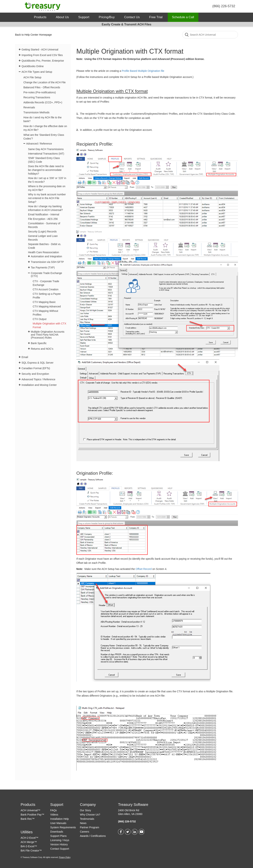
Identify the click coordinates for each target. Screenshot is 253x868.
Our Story (85, 810)
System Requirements (63, 827)
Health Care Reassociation (44, 252)
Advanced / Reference (39, 144)
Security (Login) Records (42, 232)
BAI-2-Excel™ (29, 846)
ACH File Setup (32, 77)
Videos (54, 815)
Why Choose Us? (90, 815)
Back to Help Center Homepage (33, 35)
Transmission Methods (36, 112)
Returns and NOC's (42, 349)
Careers (85, 832)
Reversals (29, 107)
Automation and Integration (46, 256)
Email (25, 357)
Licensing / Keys (60, 840)
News (83, 823)
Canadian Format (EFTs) (36, 368)
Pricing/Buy (107, 17)
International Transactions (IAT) (46, 154)
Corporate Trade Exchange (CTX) (46, 275)
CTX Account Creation (46, 289)
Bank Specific (39, 343)
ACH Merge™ (29, 842)
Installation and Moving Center (39, 385)
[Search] (210, 35)
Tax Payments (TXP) (43, 268)
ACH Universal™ (30, 810)
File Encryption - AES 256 (43, 219)
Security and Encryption (35, 374)
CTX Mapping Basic (44, 302)
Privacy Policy (65, 857)
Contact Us (132, 17)
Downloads (57, 832)
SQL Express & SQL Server (38, 363)
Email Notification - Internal (44, 214)
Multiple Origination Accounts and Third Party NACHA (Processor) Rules (48, 335)
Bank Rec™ (28, 819)
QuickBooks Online (33, 66)
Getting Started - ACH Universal (40, 50)
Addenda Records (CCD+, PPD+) (43, 102)
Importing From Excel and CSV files (42, 55)
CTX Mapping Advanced (47, 306)
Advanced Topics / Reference (38, 379)
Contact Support (60, 849)
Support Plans (59, 836)
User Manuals (58, 823)
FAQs (54, 810)
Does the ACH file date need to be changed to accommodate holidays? (46, 170)
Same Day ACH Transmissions (46, 149)
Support (84, 17)
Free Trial (156, 17)
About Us (62, 17)
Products (40, 17)
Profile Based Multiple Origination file (143, 71)
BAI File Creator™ (31, 851)
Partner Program (89, 827)
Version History (59, 844)
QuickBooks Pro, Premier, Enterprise (43, 61)
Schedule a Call (183, 17)
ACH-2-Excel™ (29, 838)
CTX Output (40, 319)
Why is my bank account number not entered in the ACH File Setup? (47, 198)
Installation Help (60, 819)
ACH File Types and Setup (37, 72)
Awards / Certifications (93, 836)
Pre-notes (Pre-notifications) (40, 92)
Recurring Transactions (37, 97)
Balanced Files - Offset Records (42, 87)
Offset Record (144, 569)
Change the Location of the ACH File (44, 82)
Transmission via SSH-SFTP (47, 262)
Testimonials (87, 819)
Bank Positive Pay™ (32, 815)
